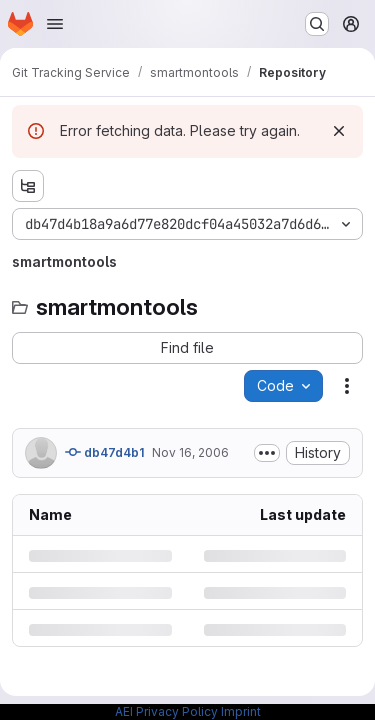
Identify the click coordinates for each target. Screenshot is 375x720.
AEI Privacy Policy (166, 711)
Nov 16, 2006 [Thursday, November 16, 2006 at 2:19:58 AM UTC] (190, 452)
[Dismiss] (339, 131)
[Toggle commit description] (267, 453)
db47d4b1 (104, 452)
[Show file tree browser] (28, 186)
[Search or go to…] (317, 24)
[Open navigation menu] (55, 24)
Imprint (241, 711)
